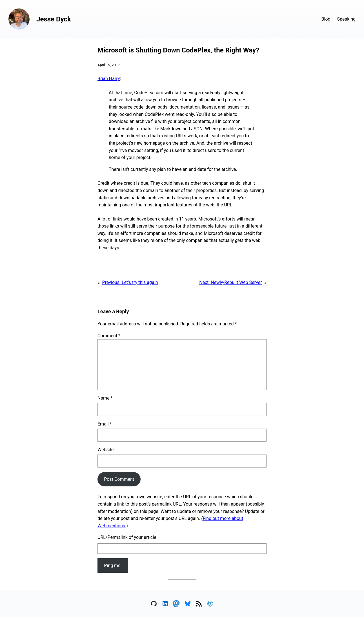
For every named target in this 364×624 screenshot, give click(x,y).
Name (105, 398)
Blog (326, 19)
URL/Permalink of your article (127, 537)
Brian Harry (109, 79)
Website (106, 450)
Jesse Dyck (54, 19)
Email (105, 424)
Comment (109, 336)
